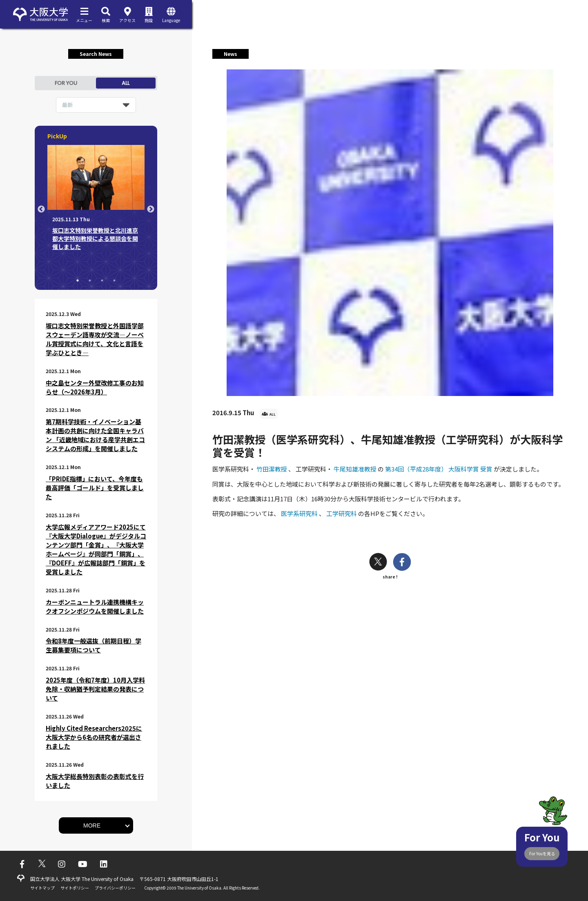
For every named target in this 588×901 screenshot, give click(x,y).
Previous (41, 209)
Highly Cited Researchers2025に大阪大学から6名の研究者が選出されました (94, 737)
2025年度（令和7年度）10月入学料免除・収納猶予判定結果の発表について (95, 689)
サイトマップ (42, 888)
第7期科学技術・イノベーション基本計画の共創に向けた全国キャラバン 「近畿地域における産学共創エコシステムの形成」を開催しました (95, 435)
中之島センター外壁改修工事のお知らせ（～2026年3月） (95, 387)
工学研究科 (342, 513)
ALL (126, 83)
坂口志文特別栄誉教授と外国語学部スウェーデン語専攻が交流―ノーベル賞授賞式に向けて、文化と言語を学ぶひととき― (95, 339)
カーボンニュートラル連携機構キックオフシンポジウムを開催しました (95, 606)
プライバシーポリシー (115, 888)
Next (151, 209)
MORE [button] (92, 825)
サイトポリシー (75, 888)
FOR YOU (66, 83)
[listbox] (96, 105)
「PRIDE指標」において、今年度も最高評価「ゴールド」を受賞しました (95, 488)
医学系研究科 (300, 513)
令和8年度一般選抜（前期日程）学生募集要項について (94, 645)
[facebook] (402, 563)
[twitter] (378, 563)
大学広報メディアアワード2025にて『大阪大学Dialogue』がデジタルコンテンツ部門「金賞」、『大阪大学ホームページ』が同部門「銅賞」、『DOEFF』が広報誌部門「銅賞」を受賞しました (96, 549)
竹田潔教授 (272, 469)
